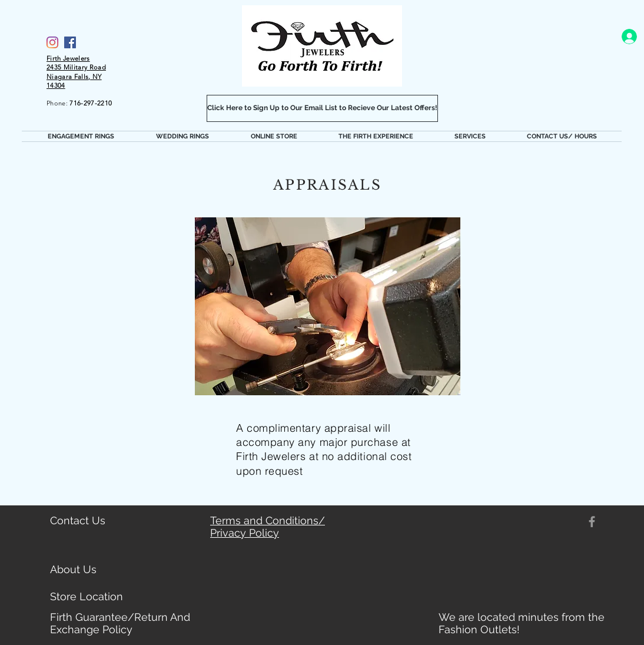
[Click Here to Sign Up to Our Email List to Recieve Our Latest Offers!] (322, 108)
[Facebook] (70, 42)
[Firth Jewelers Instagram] (52, 42)
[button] (81, 136)
